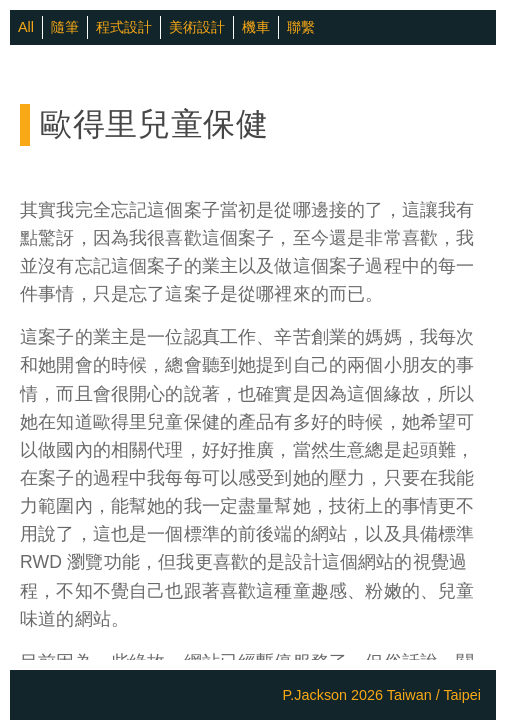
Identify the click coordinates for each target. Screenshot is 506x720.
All (26, 27)
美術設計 (197, 27)
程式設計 (124, 27)
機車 (256, 27)
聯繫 (301, 27)
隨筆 (65, 27)
